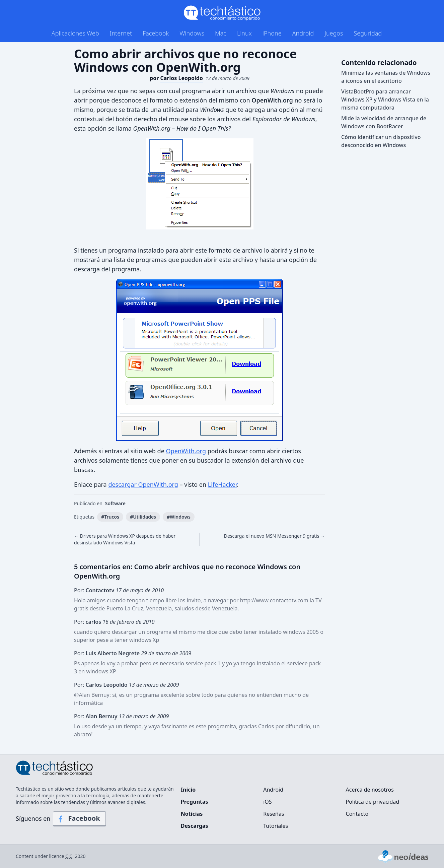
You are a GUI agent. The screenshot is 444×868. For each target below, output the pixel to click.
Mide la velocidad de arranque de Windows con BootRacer (384, 122)
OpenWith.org (186, 451)
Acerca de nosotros (370, 790)
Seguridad (368, 33)
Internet (121, 33)
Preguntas (195, 802)
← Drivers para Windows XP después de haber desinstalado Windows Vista (125, 539)
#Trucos (110, 517)
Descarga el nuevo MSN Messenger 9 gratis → (275, 536)
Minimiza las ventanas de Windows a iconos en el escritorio (386, 77)
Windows (192, 33)
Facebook (156, 33)
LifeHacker (223, 484)
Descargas (195, 826)
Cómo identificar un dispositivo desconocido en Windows (381, 141)
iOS (267, 802)
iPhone (272, 33)
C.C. (69, 856)
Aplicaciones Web (75, 33)
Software (115, 503)
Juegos (334, 33)
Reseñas (274, 814)
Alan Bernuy (94, 695)
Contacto (357, 814)
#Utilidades (143, 517)
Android (303, 33)
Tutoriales (276, 826)
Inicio (188, 790)
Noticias (192, 814)
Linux (244, 33)
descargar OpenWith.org (143, 484)
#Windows (179, 517)
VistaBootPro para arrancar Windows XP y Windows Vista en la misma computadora (385, 99)
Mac (221, 33)
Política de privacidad (373, 802)
